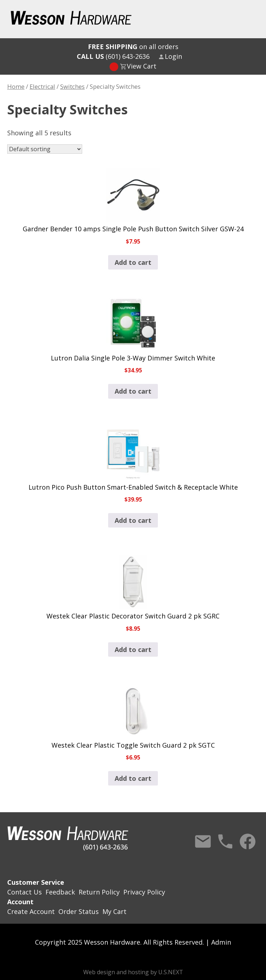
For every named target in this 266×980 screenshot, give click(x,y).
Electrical (42, 86)
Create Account (31, 911)
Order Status (79, 911)
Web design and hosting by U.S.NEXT (133, 972)
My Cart (114, 911)
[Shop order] (45, 149)
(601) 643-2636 (113, 56)
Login (173, 56)
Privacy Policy (144, 892)
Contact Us (203, 841)
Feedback (60, 892)
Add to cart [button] (133, 262)
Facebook (248, 841)
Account (20, 902)
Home (16, 86)
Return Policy (99, 892)
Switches (72, 86)
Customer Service (36, 882)
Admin (221, 942)
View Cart (142, 66)
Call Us (225, 841)
